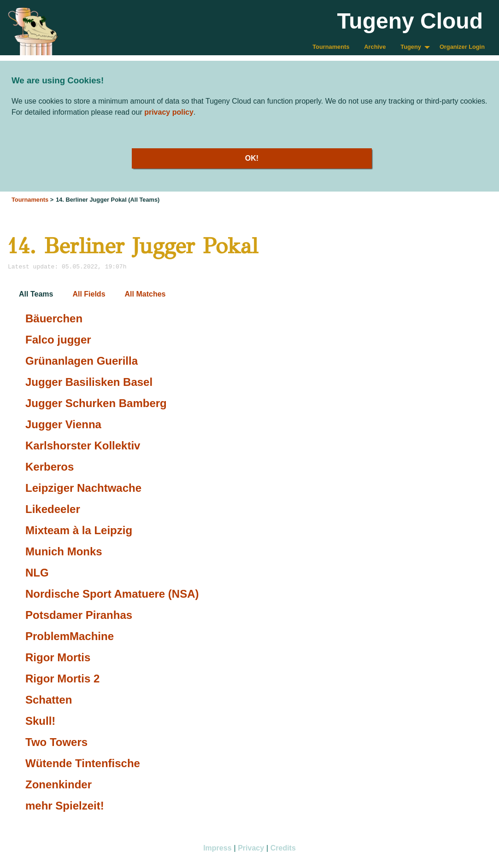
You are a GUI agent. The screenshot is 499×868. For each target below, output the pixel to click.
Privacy (251, 848)
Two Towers (56, 742)
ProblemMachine (70, 636)
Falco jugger (58, 340)
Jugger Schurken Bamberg (96, 403)
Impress (217, 848)
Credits (283, 848)
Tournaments (331, 47)
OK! (252, 158)
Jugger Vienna (63, 424)
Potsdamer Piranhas (79, 615)
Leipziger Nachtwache (83, 488)
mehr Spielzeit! (65, 806)
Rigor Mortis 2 (62, 679)
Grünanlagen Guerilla (82, 361)
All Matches (145, 294)
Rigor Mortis (58, 657)
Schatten (49, 700)
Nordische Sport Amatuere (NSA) (112, 594)
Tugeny (411, 47)
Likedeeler (53, 509)
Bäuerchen (54, 318)
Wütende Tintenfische (83, 763)
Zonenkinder (59, 784)
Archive (375, 47)
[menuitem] (331, 47)
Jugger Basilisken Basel (89, 382)
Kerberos (50, 467)
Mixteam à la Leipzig (79, 530)
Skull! (40, 721)
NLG (37, 573)
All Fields (89, 294)
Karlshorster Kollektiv (83, 446)
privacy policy (169, 112)
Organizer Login (462, 47)
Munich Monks (64, 551)
